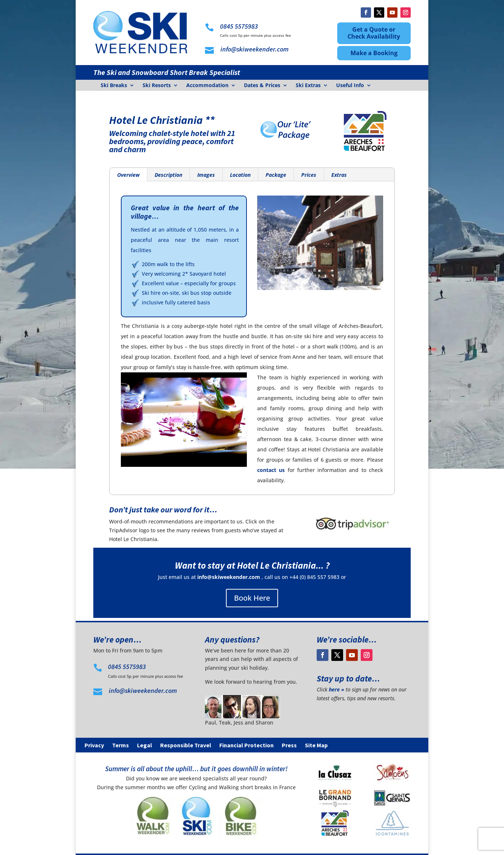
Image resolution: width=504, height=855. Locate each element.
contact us (271, 470)
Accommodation (207, 86)
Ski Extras (308, 86)
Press (289, 746)
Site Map (316, 746)
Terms (120, 746)
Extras (339, 175)
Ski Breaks (114, 86)
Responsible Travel (186, 746)
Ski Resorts (157, 86)
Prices (309, 175)
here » (336, 689)
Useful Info (350, 86)
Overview (128, 175)
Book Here (252, 598)
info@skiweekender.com (229, 577)
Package (276, 175)
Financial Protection (246, 746)
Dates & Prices (262, 86)
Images (206, 175)
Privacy (94, 746)
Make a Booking (374, 53)
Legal (145, 746)
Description (168, 175)
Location (240, 175)
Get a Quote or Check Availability (374, 33)
